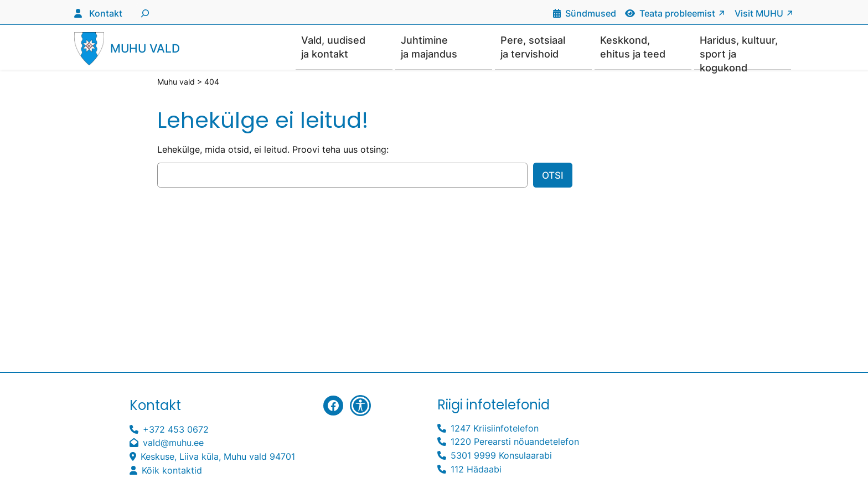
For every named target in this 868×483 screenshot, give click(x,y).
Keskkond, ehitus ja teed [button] (633, 47)
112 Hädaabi (476, 470)
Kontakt (106, 13)
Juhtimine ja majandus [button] (429, 47)
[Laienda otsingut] (144, 12)
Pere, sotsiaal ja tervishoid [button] (533, 47)
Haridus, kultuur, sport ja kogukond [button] (739, 52)
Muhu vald (145, 49)
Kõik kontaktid (172, 471)
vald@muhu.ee (173, 443)
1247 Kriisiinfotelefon (495, 429)
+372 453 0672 (176, 430)
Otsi (553, 176)
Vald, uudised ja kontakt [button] (333, 47)
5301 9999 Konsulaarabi (501, 456)
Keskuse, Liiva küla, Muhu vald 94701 (218, 457)
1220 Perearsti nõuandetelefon (515, 442)
